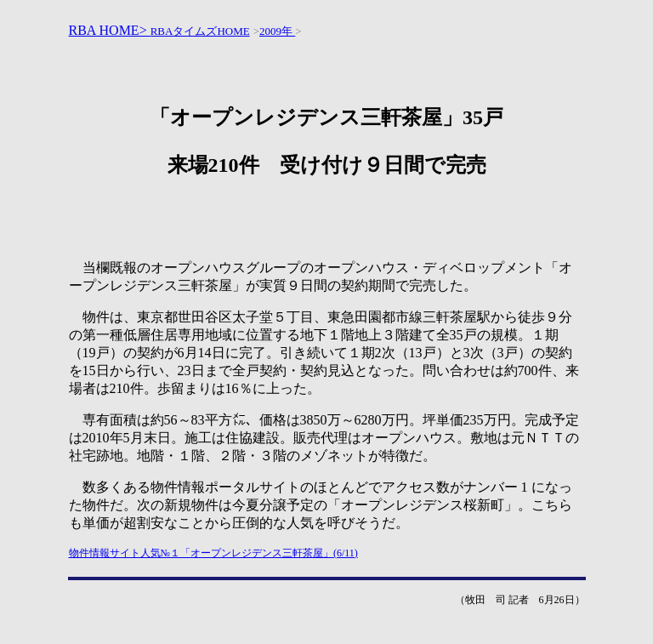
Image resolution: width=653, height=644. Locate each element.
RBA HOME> (110, 30)
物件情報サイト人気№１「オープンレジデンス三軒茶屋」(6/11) (213, 553)
